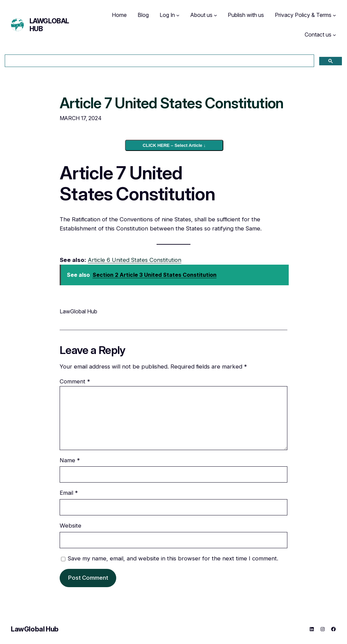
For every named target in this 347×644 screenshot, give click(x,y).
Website (70, 526)
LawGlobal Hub (49, 25)
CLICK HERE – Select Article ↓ (174, 145)
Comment (75, 381)
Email (69, 493)
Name (70, 460)
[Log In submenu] (178, 15)
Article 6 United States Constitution (135, 260)
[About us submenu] (216, 15)
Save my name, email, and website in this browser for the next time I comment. (173, 558)
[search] (159, 61)
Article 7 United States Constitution (171, 103)
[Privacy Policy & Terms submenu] (334, 15)
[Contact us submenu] (334, 35)
